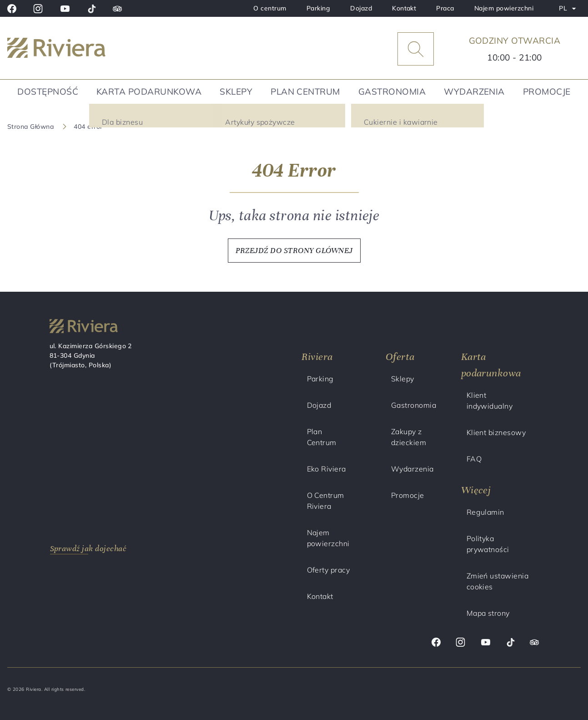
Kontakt (404, 8)
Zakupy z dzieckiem (409, 437)
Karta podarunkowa (149, 91)
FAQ (474, 459)
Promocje (547, 91)
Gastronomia (392, 91)
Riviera (317, 357)
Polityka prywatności (488, 544)
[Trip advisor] (117, 9)
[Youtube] (65, 9)
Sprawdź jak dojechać (88, 548)
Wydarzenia (474, 91)
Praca (445, 8)
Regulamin (485, 512)
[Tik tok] (92, 9)
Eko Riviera (327, 469)
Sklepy (236, 91)
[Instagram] (38, 9)
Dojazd (361, 8)
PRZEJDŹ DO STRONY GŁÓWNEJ (294, 250)
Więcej (476, 490)
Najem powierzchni (504, 8)
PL (570, 10)
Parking (318, 8)
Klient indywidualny (490, 401)
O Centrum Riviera (326, 501)
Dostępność (48, 91)
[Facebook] (12, 9)
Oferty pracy (329, 570)
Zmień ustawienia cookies (498, 581)
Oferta (400, 357)
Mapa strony (488, 613)
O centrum (270, 8)
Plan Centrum (305, 91)
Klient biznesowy (496, 432)
